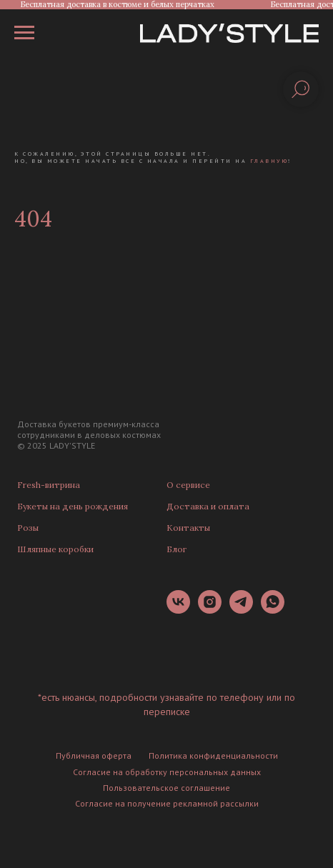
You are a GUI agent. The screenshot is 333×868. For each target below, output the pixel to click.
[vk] (178, 610)
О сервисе (188, 485)
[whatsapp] (273, 610)
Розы (28, 528)
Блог (177, 549)
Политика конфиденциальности (213, 755)
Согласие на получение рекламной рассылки (167, 803)
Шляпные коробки (55, 549)
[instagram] (210, 610)
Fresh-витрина (49, 485)
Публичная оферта (94, 755)
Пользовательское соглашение (166, 788)
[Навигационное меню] (24, 33)
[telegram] (241, 610)
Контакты (188, 528)
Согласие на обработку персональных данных (167, 772)
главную (269, 161)
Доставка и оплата (208, 506)
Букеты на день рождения (73, 506)
